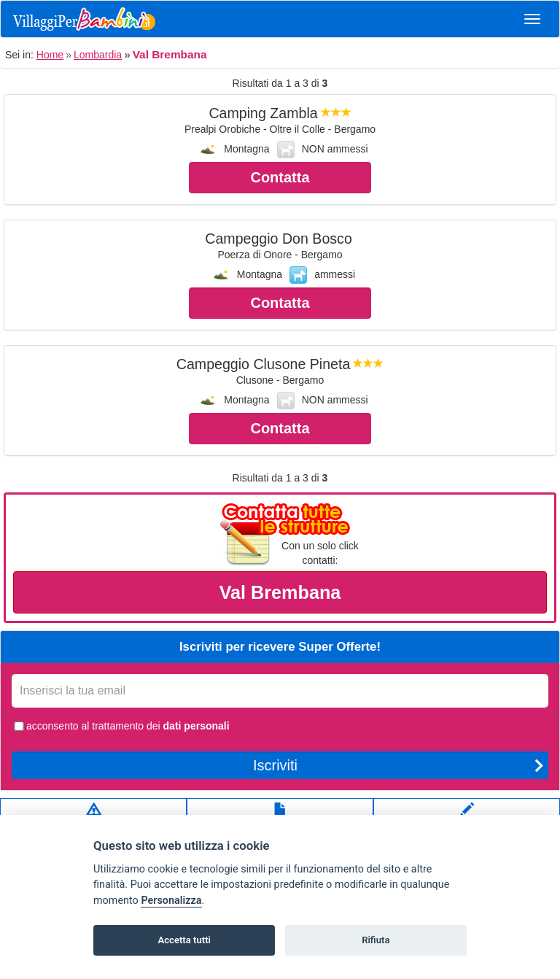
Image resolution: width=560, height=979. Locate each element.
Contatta (280, 177)
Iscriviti (398, 765)
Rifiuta (376, 940)
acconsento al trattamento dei (121, 726)
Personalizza (171, 901)
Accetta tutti (184, 940)
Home (50, 55)
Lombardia (98, 55)
